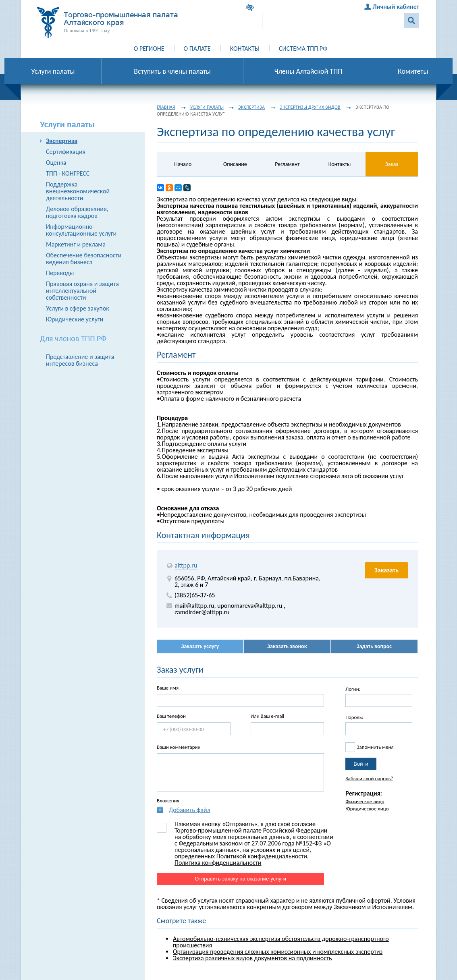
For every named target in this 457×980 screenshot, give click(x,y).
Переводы (60, 273)
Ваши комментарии (179, 747)
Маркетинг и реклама (76, 244)
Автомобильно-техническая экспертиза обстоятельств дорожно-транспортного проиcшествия (281, 942)
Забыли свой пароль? (369, 778)
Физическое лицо (365, 801)
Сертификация (66, 152)
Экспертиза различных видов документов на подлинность (252, 958)
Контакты (245, 49)
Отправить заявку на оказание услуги (240, 879)
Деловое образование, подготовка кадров (77, 212)
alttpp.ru (186, 565)
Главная (166, 107)
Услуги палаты (207, 107)
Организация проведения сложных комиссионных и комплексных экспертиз (278, 952)
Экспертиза (62, 141)
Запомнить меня (375, 747)
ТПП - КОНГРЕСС (68, 173)
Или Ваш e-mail (268, 716)
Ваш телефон (171, 716)
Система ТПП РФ (303, 49)
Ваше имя (168, 688)
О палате (197, 49)
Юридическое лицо (367, 809)
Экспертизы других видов (310, 107)
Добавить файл (190, 810)
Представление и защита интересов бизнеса (80, 360)
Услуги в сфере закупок (78, 308)
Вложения (168, 801)
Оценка (56, 163)
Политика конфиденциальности (218, 863)
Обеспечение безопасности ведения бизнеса (84, 259)
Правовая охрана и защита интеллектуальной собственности (82, 291)
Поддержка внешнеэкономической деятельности (78, 191)
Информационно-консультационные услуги (81, 230)
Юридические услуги (75, 319)
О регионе (149, 49)
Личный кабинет (396, 7)
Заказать (386, 570)
